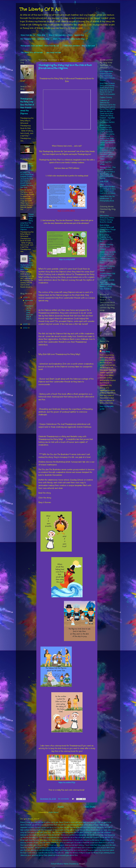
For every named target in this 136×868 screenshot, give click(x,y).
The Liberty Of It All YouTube (32, 52)
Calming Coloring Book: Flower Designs (106, 247)
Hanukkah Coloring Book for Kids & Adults (107, 268)
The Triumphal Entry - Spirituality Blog (35, 39)
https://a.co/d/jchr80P (67, 259)
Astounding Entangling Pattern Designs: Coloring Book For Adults (107, 219)
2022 (26, 328)
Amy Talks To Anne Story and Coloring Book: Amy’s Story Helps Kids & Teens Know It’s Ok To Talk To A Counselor (107, 89)
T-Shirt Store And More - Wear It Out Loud (79, 46)
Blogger (82, 864)
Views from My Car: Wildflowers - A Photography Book (107, 198)
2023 (26, 324)
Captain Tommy (106, 97)
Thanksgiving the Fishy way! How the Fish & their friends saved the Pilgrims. (65, 67)
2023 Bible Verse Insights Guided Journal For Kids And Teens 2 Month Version (107, 76)
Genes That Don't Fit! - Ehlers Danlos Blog (69, 39)
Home (61, 807)
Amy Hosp (106, 351)
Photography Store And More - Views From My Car (40, 46)
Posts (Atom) (54, 812)
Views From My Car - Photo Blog (33, 35)
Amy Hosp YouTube (54, 52)
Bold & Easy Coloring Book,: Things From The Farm (106, 238)
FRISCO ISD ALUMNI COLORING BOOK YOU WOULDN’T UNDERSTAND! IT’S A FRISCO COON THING (108, 153)
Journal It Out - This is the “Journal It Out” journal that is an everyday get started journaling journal (108, 173)
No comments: (64, 799)
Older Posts (89, 807)
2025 (26, 297)
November (29, 300)
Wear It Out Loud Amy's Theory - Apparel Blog (66, 35)
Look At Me (104, 181)
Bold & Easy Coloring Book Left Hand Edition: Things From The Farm (108, 228)
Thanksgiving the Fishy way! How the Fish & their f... (29, 312)
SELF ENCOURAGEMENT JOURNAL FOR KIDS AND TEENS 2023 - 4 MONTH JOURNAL (108, 189)
